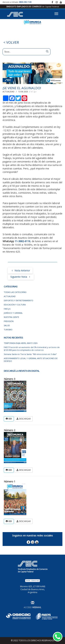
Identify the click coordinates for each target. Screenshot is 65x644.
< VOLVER (11, 42)
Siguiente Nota (21, 277)
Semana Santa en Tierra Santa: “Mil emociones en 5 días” (30, 354)
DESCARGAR (23, 419)
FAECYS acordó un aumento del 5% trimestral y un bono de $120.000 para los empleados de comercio (32, 349)
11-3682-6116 (23, 241)
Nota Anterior (20, 270)
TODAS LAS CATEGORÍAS (15, 292)
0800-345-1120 (25, 2)
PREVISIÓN (9, 321)
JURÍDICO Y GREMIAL (13, 313)
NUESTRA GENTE (11, 317)
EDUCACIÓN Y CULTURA (15, 305)
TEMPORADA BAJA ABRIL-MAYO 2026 (21, 343)
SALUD (7, 325)
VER (9, 419)
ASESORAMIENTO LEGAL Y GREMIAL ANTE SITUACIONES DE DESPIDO (31, 360)
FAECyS (7, 309)
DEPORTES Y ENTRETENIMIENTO (19, 300)
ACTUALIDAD (10, 296)
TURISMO (8, 330)
